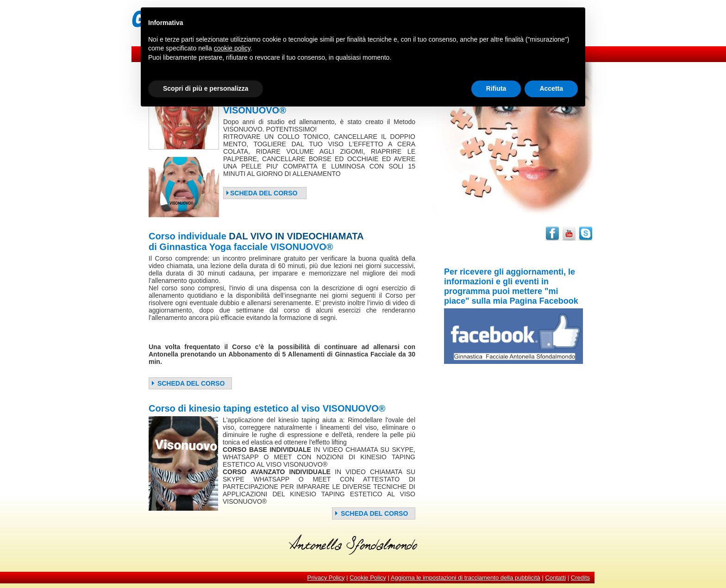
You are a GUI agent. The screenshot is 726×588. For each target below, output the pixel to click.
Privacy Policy (326, 578)
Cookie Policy (368, 578)
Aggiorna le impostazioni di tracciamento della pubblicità (466, 578)
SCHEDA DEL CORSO (261, 193)
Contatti (555, 578)
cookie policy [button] (232, 48)
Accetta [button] (551, 88)
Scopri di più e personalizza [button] (206, 88)
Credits (580, 578)
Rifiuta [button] (496, 88)
